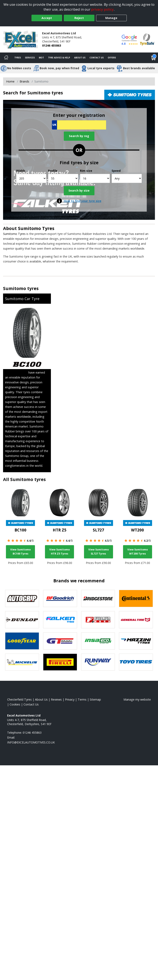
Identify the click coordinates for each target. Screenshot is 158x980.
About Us (80, 58)
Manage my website (137, 699)
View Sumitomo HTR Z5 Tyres (59, 552)
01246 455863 (52, 45)
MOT (41, 58)
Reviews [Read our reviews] (56, 699)
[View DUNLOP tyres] (22, 620)
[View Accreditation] (147, 39)
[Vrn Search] (79, 125)
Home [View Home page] (10, 81)
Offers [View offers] (112, 58)
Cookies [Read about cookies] (15, 704)
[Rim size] (95, 178)
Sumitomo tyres (21, 288)
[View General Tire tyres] (136, 620)
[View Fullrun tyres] (98, 620)
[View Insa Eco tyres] (98, 641)
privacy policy (102, 9)
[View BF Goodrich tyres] (60, 598)
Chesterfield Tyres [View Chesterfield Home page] (19, 699)
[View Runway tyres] (98, 662)
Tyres (18, 58)
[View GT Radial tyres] (60, 641)
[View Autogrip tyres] (22, 598)
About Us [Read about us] (41, 699)
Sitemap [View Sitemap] (95, 699)
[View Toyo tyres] (136, 662)
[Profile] (63, 178)
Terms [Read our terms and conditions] (82, 699)
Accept (47, 18)
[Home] (6, 58)
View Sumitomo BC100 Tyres (20, 552)
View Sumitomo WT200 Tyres (138, 552)
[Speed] (127, 178)
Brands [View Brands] (24, 81)
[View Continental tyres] (136, 598)
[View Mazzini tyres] (136, 641)
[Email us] (31, 742)
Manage (111, 18)
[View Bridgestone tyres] (98, 598)
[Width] (31, 178)
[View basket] (154, 58)
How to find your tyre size (83, 201)
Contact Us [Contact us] (97, 58)
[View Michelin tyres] (22, 662)
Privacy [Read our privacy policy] (70, 699)
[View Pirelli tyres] (60, 662)
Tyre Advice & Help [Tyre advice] (59, 58)
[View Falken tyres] (60, 620)
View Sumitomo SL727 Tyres (99, 552)
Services (30, 58)
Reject (79, 18)
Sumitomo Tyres (36, 228)
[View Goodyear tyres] (22, 641)
